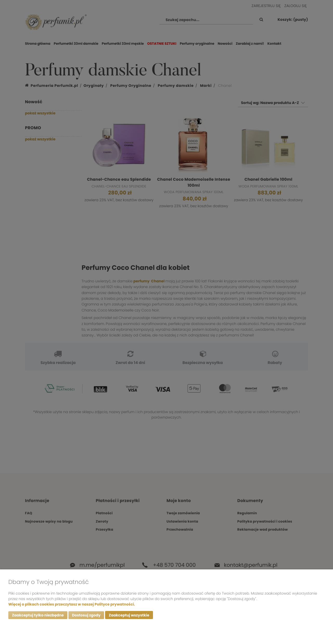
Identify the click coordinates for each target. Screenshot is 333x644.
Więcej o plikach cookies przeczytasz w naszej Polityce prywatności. (72, 604)
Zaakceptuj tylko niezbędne (38, 615)
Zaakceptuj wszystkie (129, 615)
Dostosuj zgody (86, 615)
